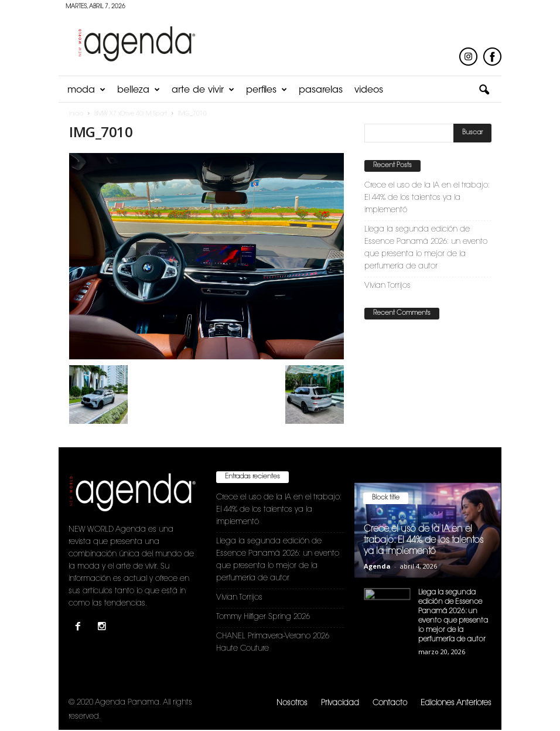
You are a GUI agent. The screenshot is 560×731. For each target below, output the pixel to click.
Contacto (390, 703)
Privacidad (340, 703)
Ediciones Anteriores (456, 703)
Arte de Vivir (203, 90)
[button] (484, 90)
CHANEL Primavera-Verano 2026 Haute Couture (273, 642)
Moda (86, 90)
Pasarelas (321, 90)
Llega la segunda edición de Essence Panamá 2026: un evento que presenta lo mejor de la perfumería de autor (426, 248)
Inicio (76, 114)
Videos (369, 90)
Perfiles (267, 90)
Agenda (377, 566)
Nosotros (292, 703)
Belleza (139, 90)
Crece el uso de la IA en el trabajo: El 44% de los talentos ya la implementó (427, 198)
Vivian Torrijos (387, 286)
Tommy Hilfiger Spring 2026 (263, 617)
